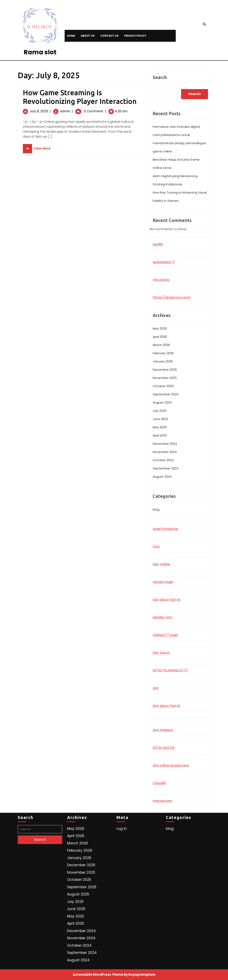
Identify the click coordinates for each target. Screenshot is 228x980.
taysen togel (163, 582)
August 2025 (162, 402)
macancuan (162, 801)
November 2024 (165, 452)
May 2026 (160, 328)
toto (156, 546)
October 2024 (163, 460)
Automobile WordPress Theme (98, 975)
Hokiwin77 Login (165, 635)
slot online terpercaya (171, 765)
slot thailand (163, 730)
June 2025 (160, 419)
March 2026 (161, 345)
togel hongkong (165, 529)
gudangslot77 (164, 262)
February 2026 (163, 353)
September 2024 (166, 468)
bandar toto (163, 617)
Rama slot (40, 52)
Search (160, 77)
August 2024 (162, 477)
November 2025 (165, 378)
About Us (88, 36)
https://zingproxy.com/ (172, 297)
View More (37, 148)
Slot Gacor (161, 653)
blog (156, 509)
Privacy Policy (135, 36)
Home (71, 36)
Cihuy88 (159, 783)
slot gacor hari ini (166, 600)
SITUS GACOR (164, 748)
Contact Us (109, 36)
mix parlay (161, 280)
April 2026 (160, 337)
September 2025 (166, 394)
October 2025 (163, 386)
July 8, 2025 (39, 111)
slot (156, 688)
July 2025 (160, 411)
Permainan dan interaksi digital (176, 127)
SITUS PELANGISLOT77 (170, 670)
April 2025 (160, 435)
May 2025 (160, 427)
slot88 (158, 244)
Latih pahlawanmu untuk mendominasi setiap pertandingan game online (179, 143)
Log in (122, 829)
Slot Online (161, 564)
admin (65, 111)
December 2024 (165, 444)
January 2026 (163, 361)
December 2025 (165, 370)
